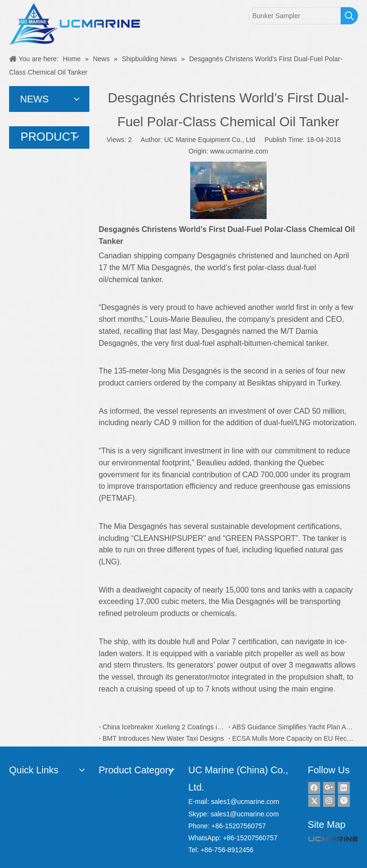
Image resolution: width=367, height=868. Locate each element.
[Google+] (329, 788)
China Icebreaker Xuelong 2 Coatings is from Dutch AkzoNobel (164, 727)
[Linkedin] (344, 788)
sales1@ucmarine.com (245, 802)
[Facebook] (314, 788)
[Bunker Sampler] (294, 16)
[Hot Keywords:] (349, 16)
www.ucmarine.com (239, 151)
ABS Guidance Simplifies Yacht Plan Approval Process (293, 727)
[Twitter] (314, 801)
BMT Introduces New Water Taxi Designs (163, 738)
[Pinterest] (344, 801)
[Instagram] (329, 801)
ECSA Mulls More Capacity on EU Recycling (293, 738)
